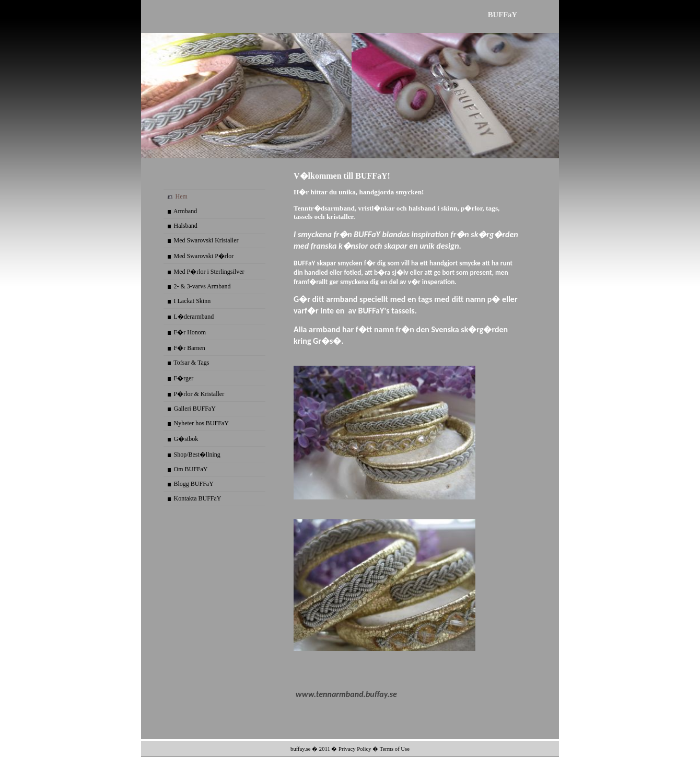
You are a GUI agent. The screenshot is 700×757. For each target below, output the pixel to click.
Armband (185, 211)
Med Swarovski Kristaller (206, 240)
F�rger (184, 378)
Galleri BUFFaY (195, 409)
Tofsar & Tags (191, 363)
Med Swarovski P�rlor (204, 256)
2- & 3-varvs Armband (202, 286)
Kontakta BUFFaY (198, 498)
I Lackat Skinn (192, 301)
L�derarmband (194, 317)
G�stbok (186, 439)
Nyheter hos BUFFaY (201, 423)
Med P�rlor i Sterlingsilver (209, 272)
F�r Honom (190, 332)
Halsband (186, 226)
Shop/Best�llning (197, 455)
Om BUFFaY (191, 469)
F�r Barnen (190, 348)
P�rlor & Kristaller (199, 394)
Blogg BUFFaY (194, 484)
